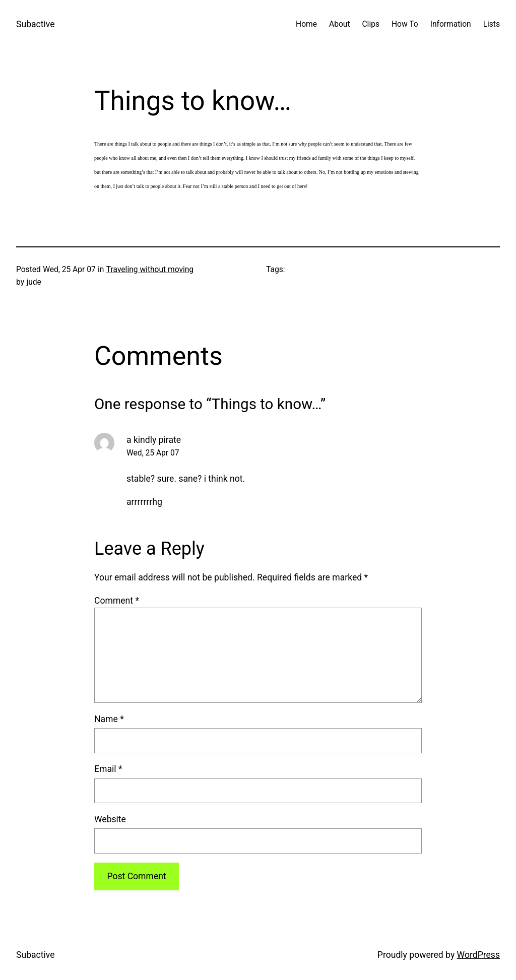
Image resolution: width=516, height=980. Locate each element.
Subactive (36, 24)
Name (109, 719)
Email (108, 769)
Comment (117, 601)
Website (110, 819)
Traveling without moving (150, 270)
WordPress (478, 955)
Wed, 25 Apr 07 (153, 453)
